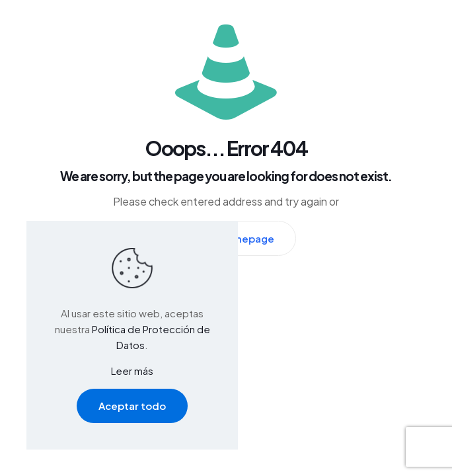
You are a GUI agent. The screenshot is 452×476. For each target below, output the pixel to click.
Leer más (132, 371)
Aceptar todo (132, 406)
